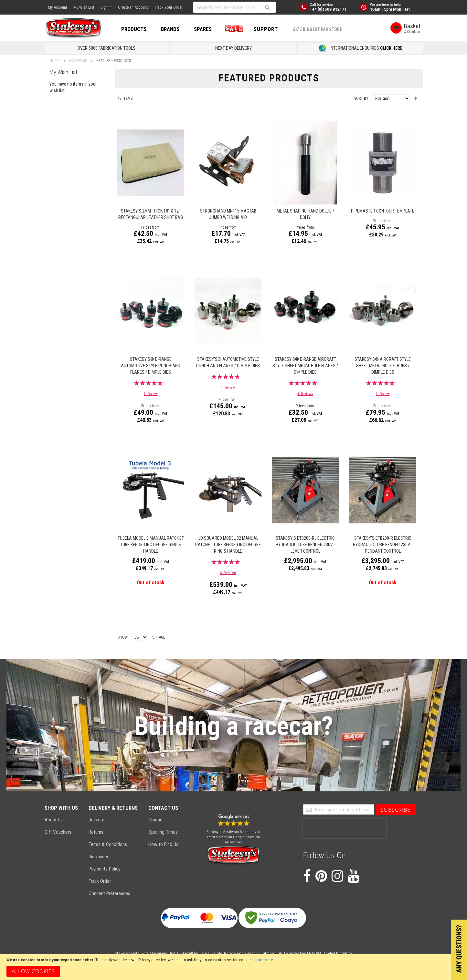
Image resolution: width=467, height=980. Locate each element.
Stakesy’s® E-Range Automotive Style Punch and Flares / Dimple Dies (151, 366)
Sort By (361, 99)
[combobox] (234, 7)
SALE (233, 29)
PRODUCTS (134, 29)
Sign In (106, 7)
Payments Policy (104, 869)
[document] (233, 967)
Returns (96, 832)
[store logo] (74, 28)
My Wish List (84, 7)
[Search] (267, 7)
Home (55, 61)
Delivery (96, 820)
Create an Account (133, 7)
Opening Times (163, 832)
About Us (54, 820)
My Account (57, 7)
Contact (156, 820)
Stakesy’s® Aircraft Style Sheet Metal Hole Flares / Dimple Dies (383, 366)
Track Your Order (168, 7)
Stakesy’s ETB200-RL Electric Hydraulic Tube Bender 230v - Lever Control (305, 545)
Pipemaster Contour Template (383, 211)
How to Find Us (163, 844)
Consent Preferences (109, 893)
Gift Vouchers (58, 832)
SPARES (203, 29)
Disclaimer (98, 857)
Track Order (100, 881)
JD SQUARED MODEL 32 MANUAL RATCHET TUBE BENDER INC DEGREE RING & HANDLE (228, 545)
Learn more (264, 960)
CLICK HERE (391, 48)
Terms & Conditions (108, 844)
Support (266, 29)
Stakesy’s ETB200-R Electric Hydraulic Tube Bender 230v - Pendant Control (383, 545)
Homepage (79, 61)
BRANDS (170, 29)
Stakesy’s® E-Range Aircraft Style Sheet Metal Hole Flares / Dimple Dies (305, 366)
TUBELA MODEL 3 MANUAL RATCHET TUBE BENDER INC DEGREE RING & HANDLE (151, 545)
